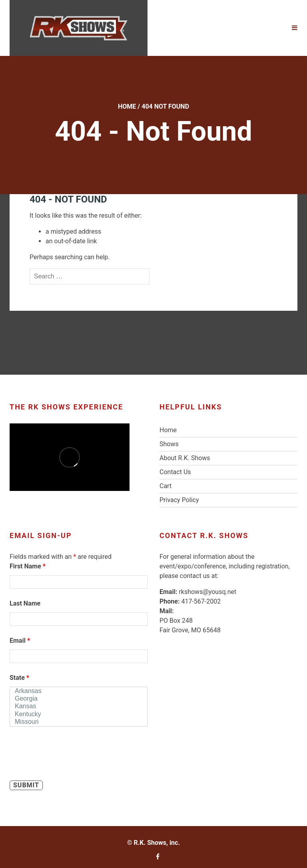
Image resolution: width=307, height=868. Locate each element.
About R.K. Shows (185, 458)
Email (20, 641)
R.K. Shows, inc (156, 843)
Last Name (25, 603)
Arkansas (79, 691)
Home (127, 106)
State (19, 678)
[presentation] (70, 755)
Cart (165, 486)
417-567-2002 (201, 601)
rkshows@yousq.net (207, 592)
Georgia (79, 699)
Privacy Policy (179, 500)
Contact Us (175, 472)
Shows (169, 444)
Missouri (79, 722)
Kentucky (79, 714)
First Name (28, 566)
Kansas (79, 706)
